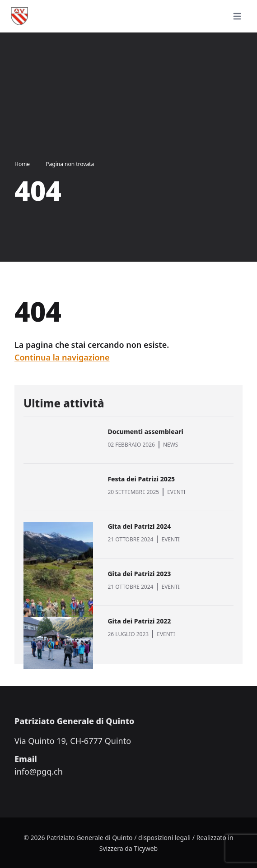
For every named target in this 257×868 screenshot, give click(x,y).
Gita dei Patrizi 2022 (139, 621)
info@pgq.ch (39, 771)
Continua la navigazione (62, 357)
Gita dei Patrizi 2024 (139, 526)
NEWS (171, 445)
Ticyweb (146, 848)
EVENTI (176, 492)
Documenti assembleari (145, 432)
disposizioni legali (164, 838)
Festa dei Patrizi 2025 (141, 479)
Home (22, 164)
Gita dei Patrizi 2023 (139, 574)
